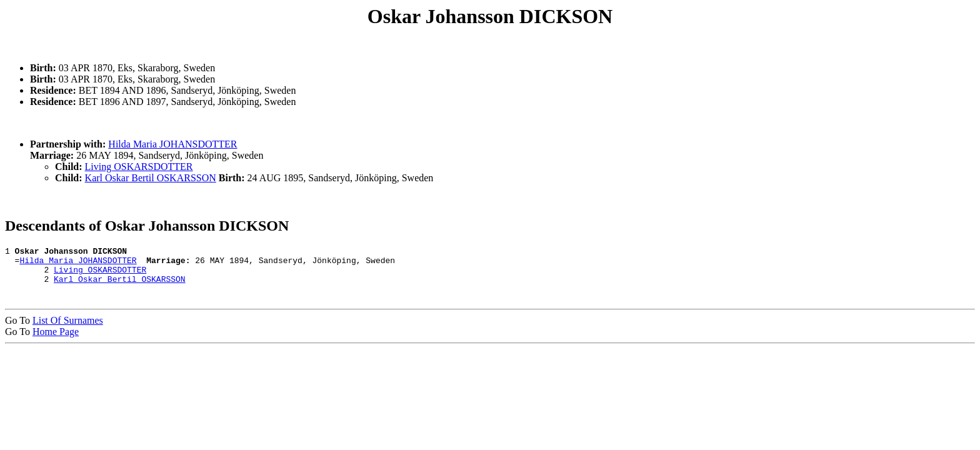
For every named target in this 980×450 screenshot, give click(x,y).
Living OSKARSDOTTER (139, 167)
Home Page (56, 339)
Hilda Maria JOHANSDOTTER (172, 144)
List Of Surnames (68, 328)
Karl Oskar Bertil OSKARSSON (151, 178)
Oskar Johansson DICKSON (490, 16)
